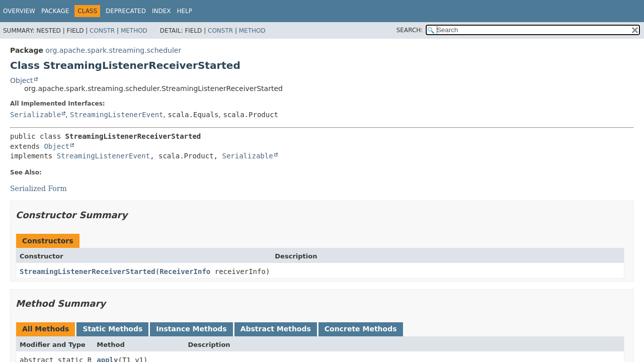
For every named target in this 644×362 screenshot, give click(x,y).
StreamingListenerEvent (116, 115)
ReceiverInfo (185, 271)
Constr (102, 31)
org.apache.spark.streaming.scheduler (113, 50)
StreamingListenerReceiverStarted (88, 271)
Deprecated (126, 11)
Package (55, 11)
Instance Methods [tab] (191, 329)
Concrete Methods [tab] (361, 329)
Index (162, 11)
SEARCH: (410, 30)
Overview (19, 11)
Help (184, 11)
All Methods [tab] (46, 329)
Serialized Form (38, 189)
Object (22, 80)
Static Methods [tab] (112, 329)
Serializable (35, 115)
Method (134, 31)
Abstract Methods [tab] (276, 329)
